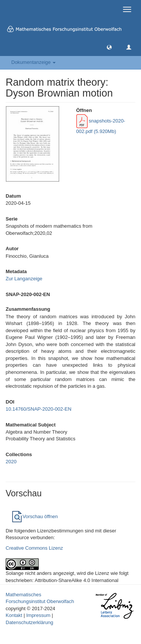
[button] (109, 47)
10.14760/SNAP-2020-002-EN (39, 409)
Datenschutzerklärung (29, 622)
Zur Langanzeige (24, 279)
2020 (11, 462)
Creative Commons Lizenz (34, 548)
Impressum (38, 615)
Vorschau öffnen (35, 516)
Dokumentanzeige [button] (33, 62)
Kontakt (14, 615)
